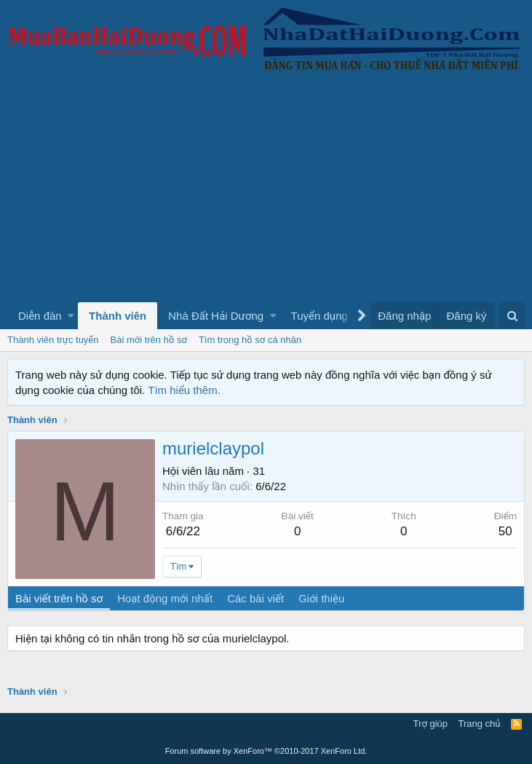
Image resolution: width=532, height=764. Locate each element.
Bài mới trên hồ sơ (149, 340)
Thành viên (118, 316)
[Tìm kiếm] (512, 316)
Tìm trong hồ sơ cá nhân (250, 340)
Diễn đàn (40, 316)
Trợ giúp (430, 724)
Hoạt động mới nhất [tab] (165, 598)
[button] (71, 316)
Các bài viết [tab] (255, 598)
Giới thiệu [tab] (321, 598)
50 (505, 531)
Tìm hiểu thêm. (184, 390)
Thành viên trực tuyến (53, 340)
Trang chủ (480, 724)
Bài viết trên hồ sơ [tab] (59, 598)
